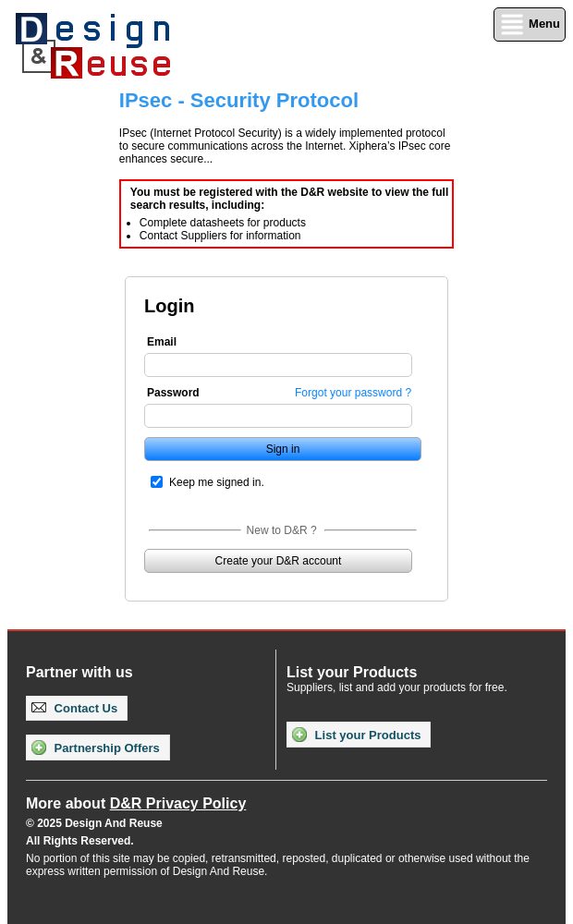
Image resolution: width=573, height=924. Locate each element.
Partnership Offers (96, 748)
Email (162, 342)
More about (136, 803)
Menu (530, 24)
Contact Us (74, 708)
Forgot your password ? (353, 393)
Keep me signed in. (217, 482)
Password (173, 393)
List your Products (356, 735)
